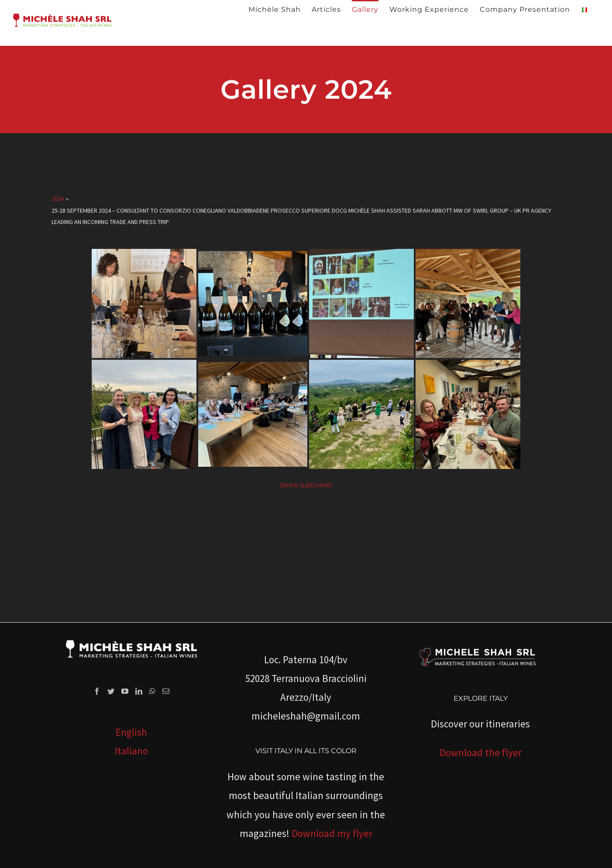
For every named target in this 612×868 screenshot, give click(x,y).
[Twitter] (111, 691)
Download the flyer (481, 753)
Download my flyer (332, 833)
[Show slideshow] (306, 485)
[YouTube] (125, 691)
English (131, 732)
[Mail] (166, 691)
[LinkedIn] (139, 691)
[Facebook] (97, 691)
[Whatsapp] (152, 691)
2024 (58, 199)
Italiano (131, 751)
